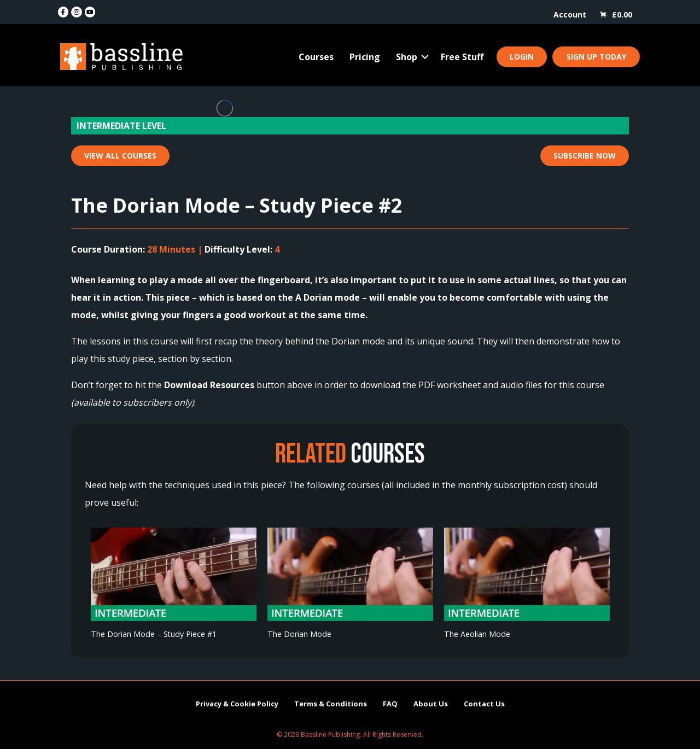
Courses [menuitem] (316, 57)
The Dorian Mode (299, 634)
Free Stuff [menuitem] (462, 57)
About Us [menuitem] (431, 704)
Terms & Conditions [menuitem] (331, 704)
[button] (425, 57)
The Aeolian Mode (477, 634)
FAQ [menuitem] (390, 704)
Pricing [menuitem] (365, 57)
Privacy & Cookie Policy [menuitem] (237, 704)
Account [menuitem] (570, 14)
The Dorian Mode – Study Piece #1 (154, 634)
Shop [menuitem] (407, 57)
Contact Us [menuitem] (484, 704)
